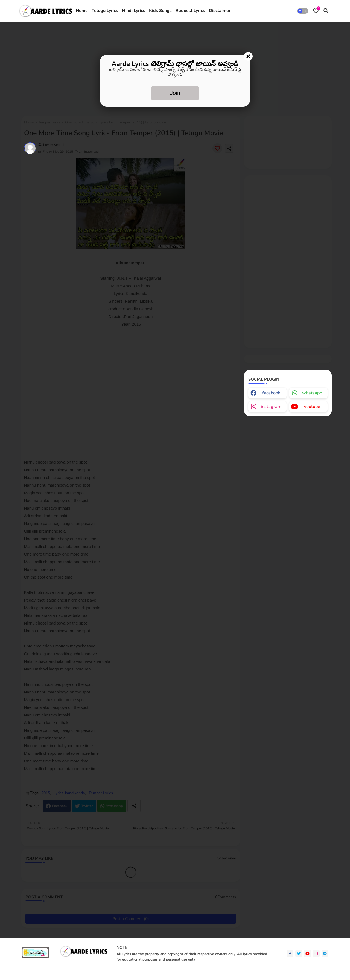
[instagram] (316, 954)
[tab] (82, 11)
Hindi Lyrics (134, 11)
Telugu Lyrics (105, 11)
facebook (271, 393)
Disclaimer (220, 11)
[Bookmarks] (316, 11)
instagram (271, 407)
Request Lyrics (190, 11)
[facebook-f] (290, 954)
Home (82, 11)
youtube (312, 407)
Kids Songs (160, 11)
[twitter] (299, 954)
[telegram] (325, 954)
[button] (303, 11)
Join (175, 93)
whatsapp (312, 393)
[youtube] (307, 954)
